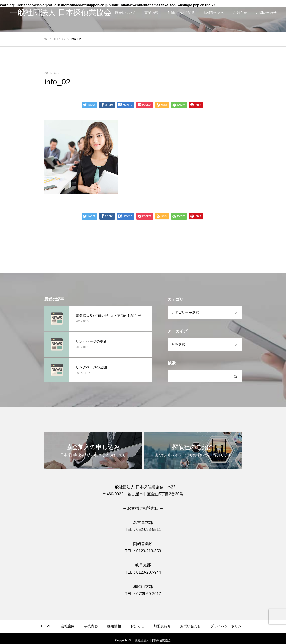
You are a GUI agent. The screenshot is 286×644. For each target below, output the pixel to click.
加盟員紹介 (162, 626)
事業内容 (151, 13)
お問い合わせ (266, 13)
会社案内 (68, 626)
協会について (125, 13)
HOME (46, 626)
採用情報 (114, 626)
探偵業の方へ (214, 13)
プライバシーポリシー (228, 626)
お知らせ (240, 13)
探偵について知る (181, 13)
